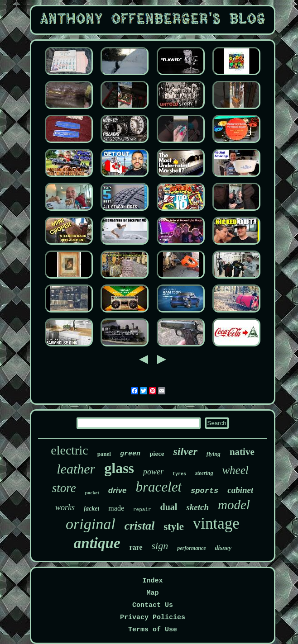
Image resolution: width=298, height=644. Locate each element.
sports (204, 491)
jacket (91, 509)
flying (214, 454)
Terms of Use (153, 630)
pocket (92, 492)
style (174, 527)
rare (136, 547)
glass (119, 468)
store (64, 488)
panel (104, 454)
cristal (139, 526)
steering (204, 473)
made (116, 508)
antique (97, 543)
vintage (216, 523)
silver (185, 451)
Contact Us (153, 605)
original (91, 524)
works (65, 507)
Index (152, 581)
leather (76, 469)
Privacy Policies (153, 618)
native (242, 452)
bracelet (159, 487)
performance (191, 548)
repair (142, 510)
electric (69, 450)
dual (169, 507)
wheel (235, 470)
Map (152, 593)
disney (223, 548)
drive (118, 490)
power (153, 472)
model (234, 505)
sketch (197, 507)
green (130, 454)
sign (160, 546)
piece (157, 454)
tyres (179, 474)
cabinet (240, 490)
